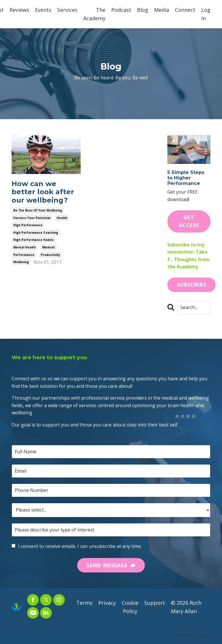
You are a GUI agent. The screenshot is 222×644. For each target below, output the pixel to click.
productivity (50, 255)
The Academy (94, 14)
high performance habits (34, 240)
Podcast (121, 10)
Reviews (19, 10)
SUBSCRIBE (192, 284)
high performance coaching (36, 233)
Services (67, 10)
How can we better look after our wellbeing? (43, 192)
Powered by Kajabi (193, 635)
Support (155, 603)
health (62, 218)
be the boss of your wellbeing (38, 210)
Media (162, 10)
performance (24, 255)
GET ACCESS (189, 221)
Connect (185, 10)
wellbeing (21, 262)
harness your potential (32, 218)
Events (43, 10)
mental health (25, 247)
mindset (49, 247)
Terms (84, 603)
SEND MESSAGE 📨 (111, 565)
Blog (143, 10)
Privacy (107, 603)
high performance (28, 225)
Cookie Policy (130, 607)
